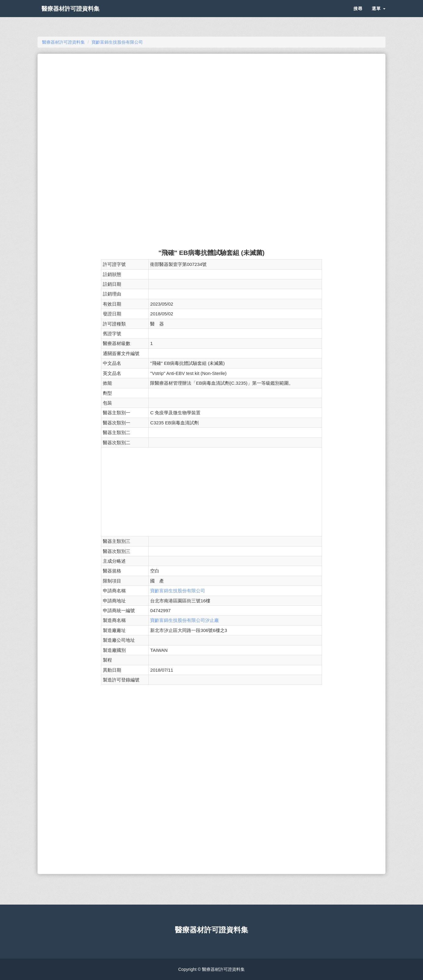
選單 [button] (379, 15)
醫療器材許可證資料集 (80, 15)
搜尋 (358, 15)
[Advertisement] (211, 103)
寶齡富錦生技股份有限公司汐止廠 (184, 620)
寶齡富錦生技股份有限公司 (178, 591)
